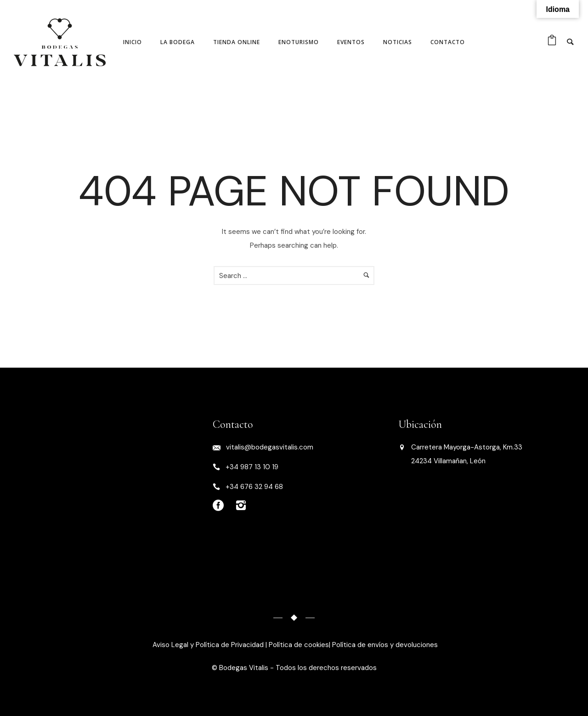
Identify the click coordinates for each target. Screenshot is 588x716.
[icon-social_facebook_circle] (220, 506)
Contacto (448, 42)
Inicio (133, 42)
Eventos (351, 42)
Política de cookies (299, 645)
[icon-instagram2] (241, 506)
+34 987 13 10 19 (252, 467)
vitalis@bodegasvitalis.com (270, 447)
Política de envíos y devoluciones (385, 645)
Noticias (398, 42)
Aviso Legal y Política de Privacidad (207, 645)
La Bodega (178, 42)
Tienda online (237, 42)
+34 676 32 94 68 (254, 487)
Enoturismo (299, 42)
